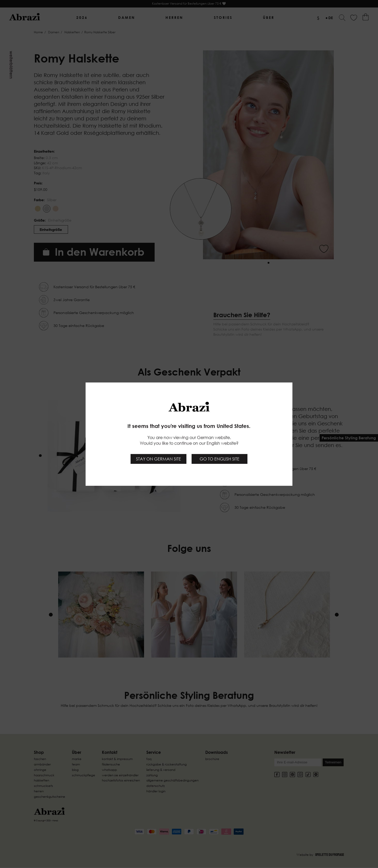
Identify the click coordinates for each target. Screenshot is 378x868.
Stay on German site (158, 459)
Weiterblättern (11, 65)
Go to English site (220, 459)
